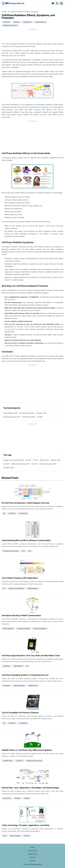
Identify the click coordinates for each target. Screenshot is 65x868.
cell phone (7, 22)
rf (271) (35, 460)
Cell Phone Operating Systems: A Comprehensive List (25, 675)
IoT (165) (40, 417)
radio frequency (41, 22)
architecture (23, 513)
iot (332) (28, 460)
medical (27, 798)
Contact (32, 861)
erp (30, 551)
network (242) (56, 460)
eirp (23, 551)
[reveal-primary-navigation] (61, 3)
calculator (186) (9, 468)
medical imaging (15, 836)
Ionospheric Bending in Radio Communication (21, 615)
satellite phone (8, 761)
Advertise (33, 857)
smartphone (23, 723)
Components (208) (28, 417)
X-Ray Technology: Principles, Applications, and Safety (26, 825)
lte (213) (35, 464)
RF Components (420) (27, 413)
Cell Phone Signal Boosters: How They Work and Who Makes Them (31, 656)
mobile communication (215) (21, 464)
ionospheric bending (23, 629)
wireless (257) (44, 460)
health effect (27, 22)
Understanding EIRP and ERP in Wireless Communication (26, 540)
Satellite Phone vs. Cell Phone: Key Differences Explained (27, 750)
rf (4, 588)
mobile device (33, 686)
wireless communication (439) (14, 460)
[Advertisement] (32, 36)
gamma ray (7, 798)
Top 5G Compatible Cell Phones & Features (20, 713)
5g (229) (6, 464)
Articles (4, 12)
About (32, 847)
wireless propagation (40, 629)
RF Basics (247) (41, 413)
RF (13, 3)
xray (5, 836)
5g (4, 513)
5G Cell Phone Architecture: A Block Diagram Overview (26, 503)
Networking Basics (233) (12, 417)
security (27, 836)
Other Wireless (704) (10, 413)
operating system (19, 686)
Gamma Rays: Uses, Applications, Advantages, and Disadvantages (30, 788)
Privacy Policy (32, 851)
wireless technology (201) (48, 464)
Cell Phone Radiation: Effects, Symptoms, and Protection (25, 12)
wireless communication (11, 551)
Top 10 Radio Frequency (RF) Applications (20, 578)
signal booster (18, 666)
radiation (17, 22)
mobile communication (10, 25)
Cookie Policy (32, 854)
